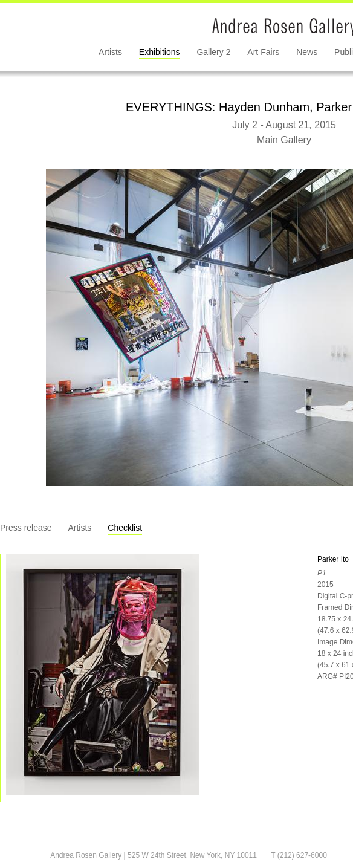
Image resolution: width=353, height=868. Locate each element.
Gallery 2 (213, 52)
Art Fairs (263, 52)
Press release (26, 528)
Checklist (125, 528)
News (307, 52)
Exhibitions (160, 52)
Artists (110, 52)
